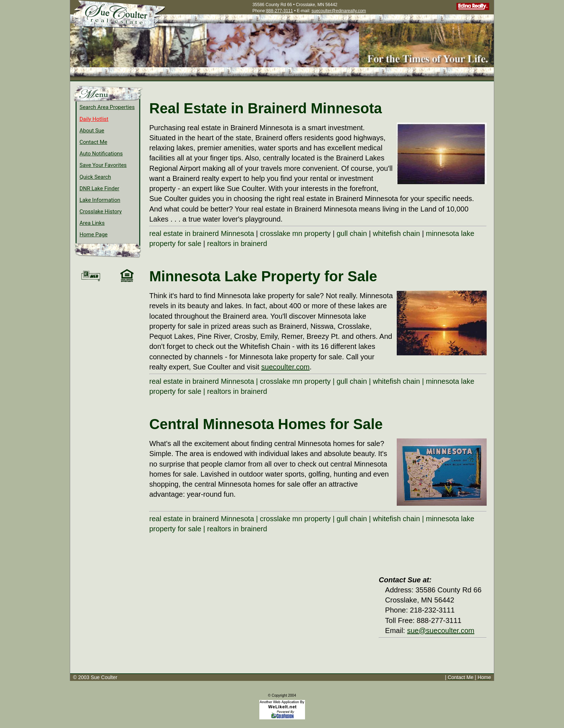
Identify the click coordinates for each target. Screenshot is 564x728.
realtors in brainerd (237, 244)
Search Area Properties (107, 107)
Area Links (92, 223)
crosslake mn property (295, 233)
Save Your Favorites (103, 165)
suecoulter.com (285, 367)
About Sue (92, 131)
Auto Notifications (101, 154)
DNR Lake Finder (99, 188)
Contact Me (93, 142)
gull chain (352, 233)
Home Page (94, 235)
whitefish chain (396, 233)
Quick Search (95, 177)
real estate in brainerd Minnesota (202, 233)
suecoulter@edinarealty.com (339, 11)
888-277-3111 (280, 11)
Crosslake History (101, 211)
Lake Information (100, 200)
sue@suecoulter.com (441, 631)
